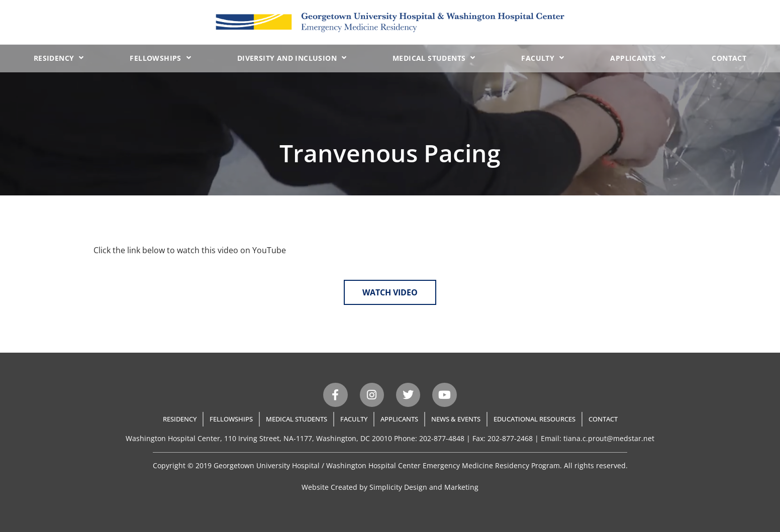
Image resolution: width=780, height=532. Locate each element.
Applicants (638, 58)
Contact (729, 58)
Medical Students (434, 58)
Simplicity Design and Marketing (424, 487)
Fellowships (160, 58)
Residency (59, 58)
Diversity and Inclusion (292, 58)
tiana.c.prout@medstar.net (609, 438)
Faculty (543, 58)
